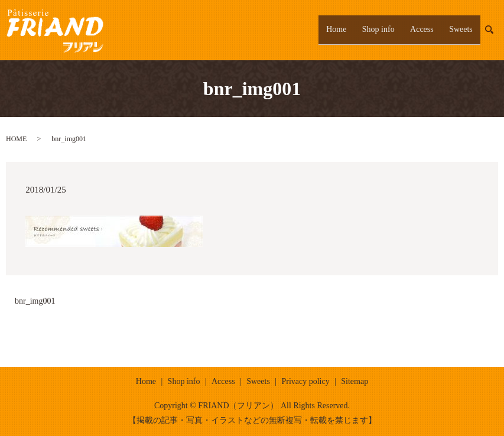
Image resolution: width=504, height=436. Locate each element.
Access (433, 30)
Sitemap (355, 381)
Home (362, 30)
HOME (16, 139)
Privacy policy (305, 381)
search (496, 30)
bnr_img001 (35, 301)
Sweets (464, 30)
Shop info (397, 30)
